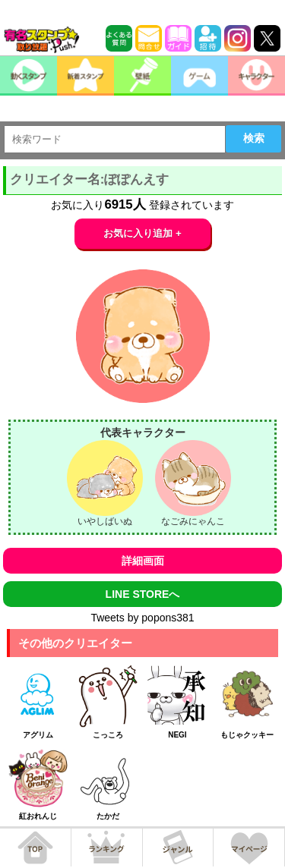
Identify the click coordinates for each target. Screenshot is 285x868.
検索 (254, 138)
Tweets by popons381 (142, 618)
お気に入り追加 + (142, 233)
